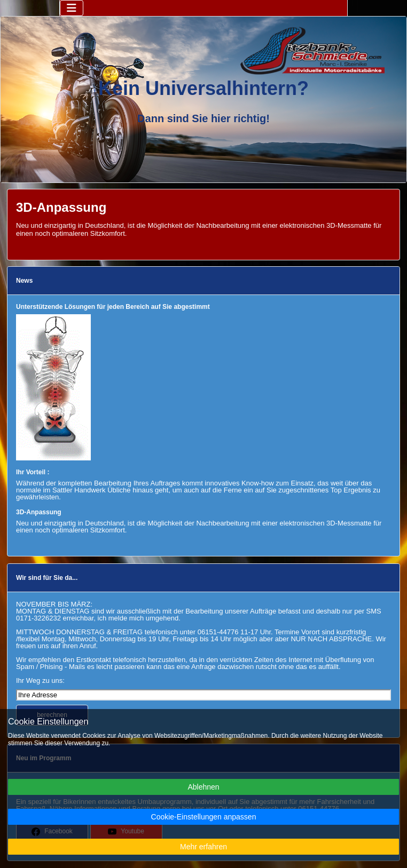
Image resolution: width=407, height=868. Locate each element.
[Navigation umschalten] (72, 8)
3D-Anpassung (39, 512)
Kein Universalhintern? (203, 88)
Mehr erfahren (203, 847)
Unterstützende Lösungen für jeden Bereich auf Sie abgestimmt (113, 307)
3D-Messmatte (349, 225)
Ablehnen (203, 787)
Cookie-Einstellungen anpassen (204, 817)
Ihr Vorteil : (33, 472)
